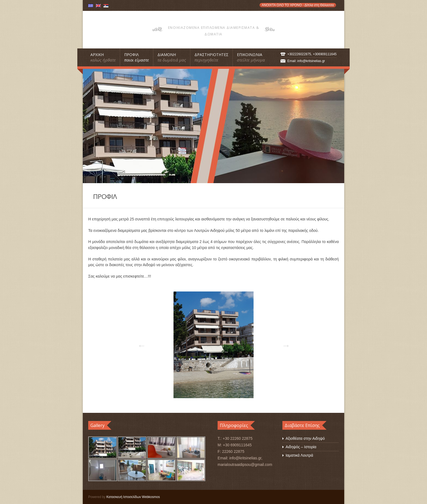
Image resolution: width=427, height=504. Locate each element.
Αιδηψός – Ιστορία (301, 447)
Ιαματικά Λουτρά (299, 455)
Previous (140, 344)
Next (284, 344)
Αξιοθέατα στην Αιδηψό (305, 438)
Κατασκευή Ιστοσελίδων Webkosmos (133, 497)
